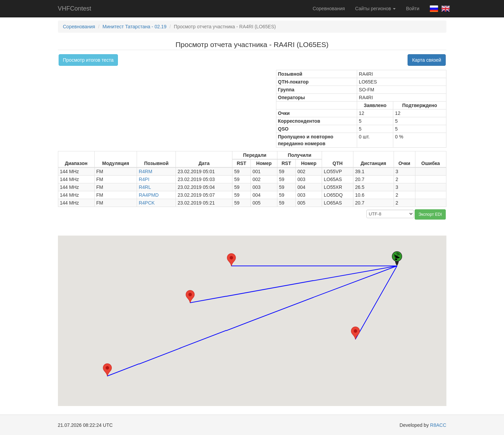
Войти (413, 9)
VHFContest (75, 9)
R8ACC (438, 425)
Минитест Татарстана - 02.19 (135, 27)
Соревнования (329, 9)
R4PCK (147, 203)
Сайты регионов (375, 9)
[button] (231, 260)
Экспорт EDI (430, 214)
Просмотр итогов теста (88, 60)
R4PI (144, 179)
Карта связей (426, 60)
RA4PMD (149, 195)
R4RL (145, 187)
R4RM (146, 171)
